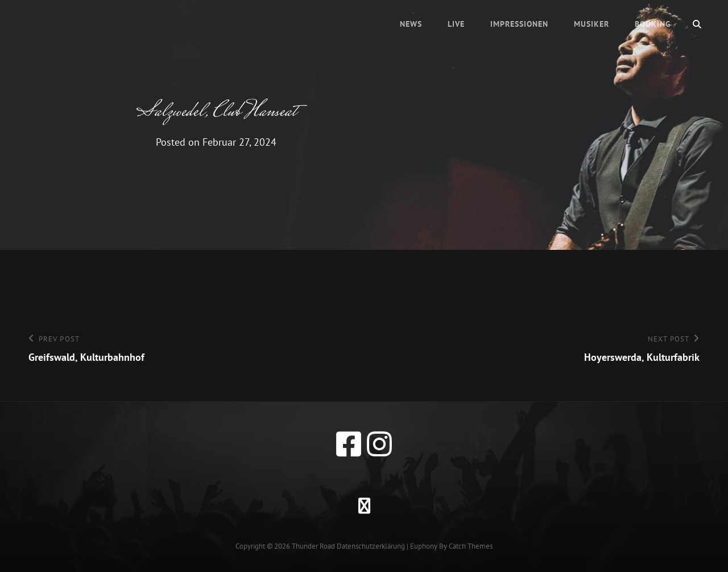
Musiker (591, 24)
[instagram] (379, 444)
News (411, 24)
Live (456, 24)
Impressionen (519, 24)
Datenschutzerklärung (371, 546)
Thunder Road (313, 546)
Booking (653, 24)
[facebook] (349, 444)
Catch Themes (471, 546)
